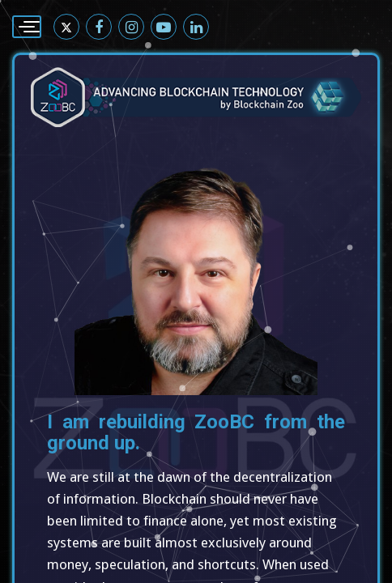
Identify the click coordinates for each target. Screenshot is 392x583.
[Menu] (27, 27)
